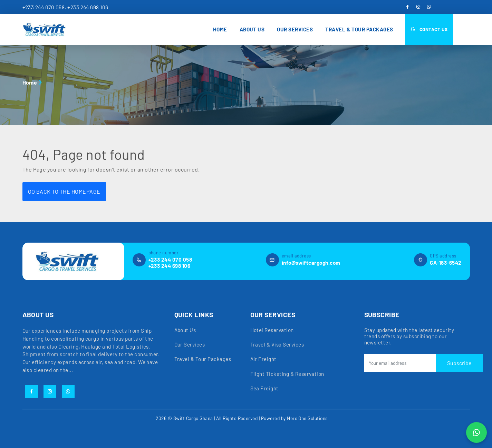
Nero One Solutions (307, 418)
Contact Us (429, 29)
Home (220, 29)
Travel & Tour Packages (359, 29)
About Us (252, 29)
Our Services (295, 29)
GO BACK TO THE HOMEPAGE (64, 191)
